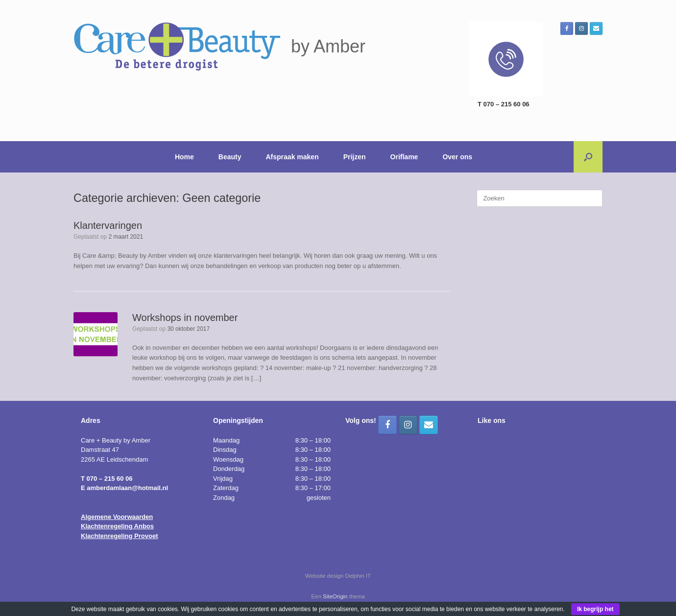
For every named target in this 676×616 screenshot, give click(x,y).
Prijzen (355, 157)
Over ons (457, 157)
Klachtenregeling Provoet (119, 536)
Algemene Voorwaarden (117, 517)
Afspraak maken (292, 157)
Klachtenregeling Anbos (117, 526)
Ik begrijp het (595, 609)
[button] (588, 157)
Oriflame (404, 157)
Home (184, 157)
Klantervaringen (108, 225)
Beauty (230, 157)
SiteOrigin (335, 596)
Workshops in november (185, 318)
